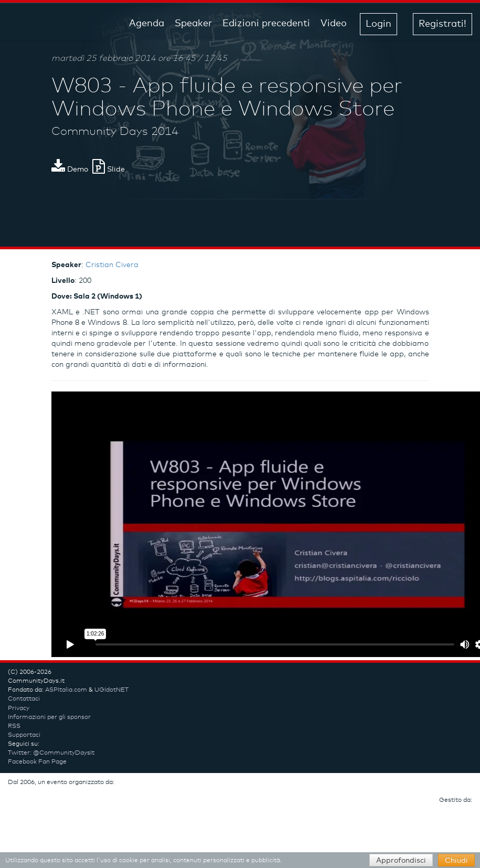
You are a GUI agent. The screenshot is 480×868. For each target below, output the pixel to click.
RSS (14, 726)
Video (334, 24)
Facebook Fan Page (37, 762)
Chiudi (456, 861)
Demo (70, 170)
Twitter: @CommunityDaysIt (51, 753)
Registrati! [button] (442, 24)
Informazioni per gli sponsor (49, 717)
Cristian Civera (112, 265)
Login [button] (378, 24)
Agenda (147, 24)
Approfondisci (401, 861)
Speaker (193, 24)
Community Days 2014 (115, 132)
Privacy (19, 708)
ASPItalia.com (66, 690)
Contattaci (24, 699)
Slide (109, 170)
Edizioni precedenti (266, 24)
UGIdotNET (111, 690)
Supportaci (24, 735)
